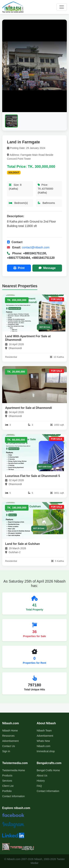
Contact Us (9, 746)
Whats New (43, 741)
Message (47, 268)
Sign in (6, 751)
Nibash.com (44, 746)
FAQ (39, 786)
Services (7, 781)
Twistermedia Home (14, 770)
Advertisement (10, 741)
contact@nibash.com (36, 247)
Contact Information (13, 796)
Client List (8, 786)
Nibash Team (44, 731)
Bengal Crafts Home (48, 770)
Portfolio (7, 791)
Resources (8, 736)
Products (7, 776)
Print (19, 268)
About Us (42, 776)
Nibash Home (10, 731)
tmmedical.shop (46, 751)
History (41, 781)
